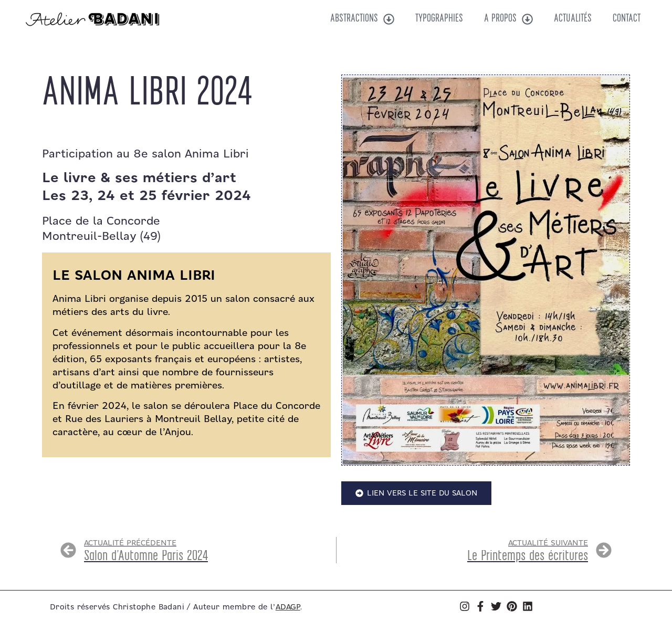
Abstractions (362, 19)
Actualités (573, 19)
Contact (627, 19)
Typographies (439, 19)
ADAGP (288, 607)
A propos (508, 19)
